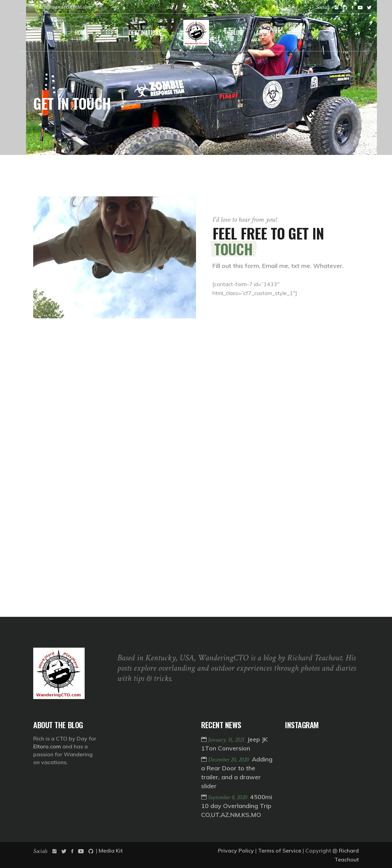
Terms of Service (280, 851)
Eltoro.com (47, 746)
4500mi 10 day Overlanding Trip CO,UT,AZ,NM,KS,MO (237, 806)
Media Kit (111, 851)
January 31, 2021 (227, 740)
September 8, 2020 (228, 797)
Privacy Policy (236, 851)
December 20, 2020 (229, 760)
